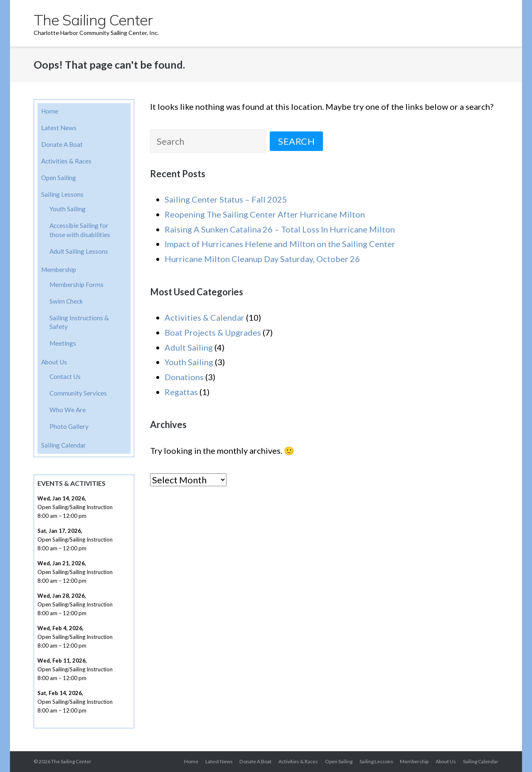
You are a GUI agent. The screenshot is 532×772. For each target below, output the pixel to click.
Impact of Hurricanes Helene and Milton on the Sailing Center (280, 244)
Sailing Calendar (64, 445)
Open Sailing (59, 178)
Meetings (63, 343)
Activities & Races (66, 161)
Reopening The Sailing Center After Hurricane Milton (265, 214)
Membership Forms (76, 285)
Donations (184, 377)
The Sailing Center (71, 761)
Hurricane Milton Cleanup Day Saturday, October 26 (262, 259)
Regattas (181, 392)
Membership (59, 270)
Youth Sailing (189, 362)
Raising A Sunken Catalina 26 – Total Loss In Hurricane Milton (280, 229)
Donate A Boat (62, 144)
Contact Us (65, 376)
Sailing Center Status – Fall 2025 (226, 199)
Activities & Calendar (204, 317)
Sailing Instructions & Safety (79, 322)
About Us (54, 362)
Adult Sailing (189, 347)
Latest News (59, 128)
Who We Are (68, 410)
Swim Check (66, 301)
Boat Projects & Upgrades (213, 332)
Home (50, 111)
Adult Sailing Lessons (79, 251)
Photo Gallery (69, 426)
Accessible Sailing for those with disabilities (80, 230)
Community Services (78, 393)
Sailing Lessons (62, 194)
